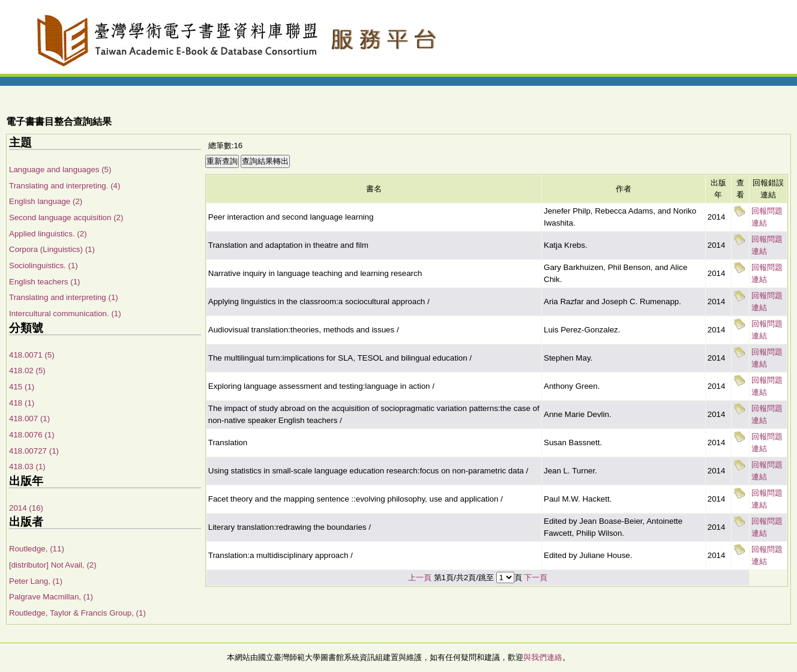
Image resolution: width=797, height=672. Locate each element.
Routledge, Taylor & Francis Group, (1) (77, 613)
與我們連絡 (543, 657)
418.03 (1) (27, 466)
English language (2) (46, 201)
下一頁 (536, 577)
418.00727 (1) (34, 451)
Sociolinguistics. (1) (44, 265)
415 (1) (22, 387)
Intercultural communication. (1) (65, 313)
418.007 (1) (29, 418)
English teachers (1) (45, 282)
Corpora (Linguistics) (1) (52, 249)
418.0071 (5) (32, 355)
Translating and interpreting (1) (64, 297)
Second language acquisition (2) (66, 217)
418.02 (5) (27, 370)
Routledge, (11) (37, 549)
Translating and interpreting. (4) (65, 186)
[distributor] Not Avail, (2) (53, 565)
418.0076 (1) (32, 435)
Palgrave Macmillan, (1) (51, 597)
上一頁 (420, 577)
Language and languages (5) (60, 169)
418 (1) (22, 403)
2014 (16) (26, 508)
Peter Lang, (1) (36, 581)
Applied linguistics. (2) (48, 234)
